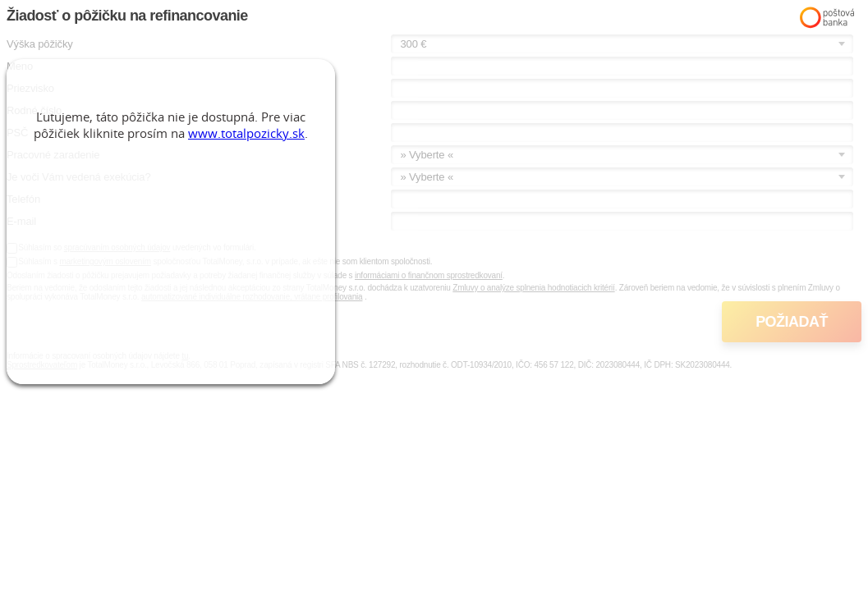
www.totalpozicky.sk (246, 133)
